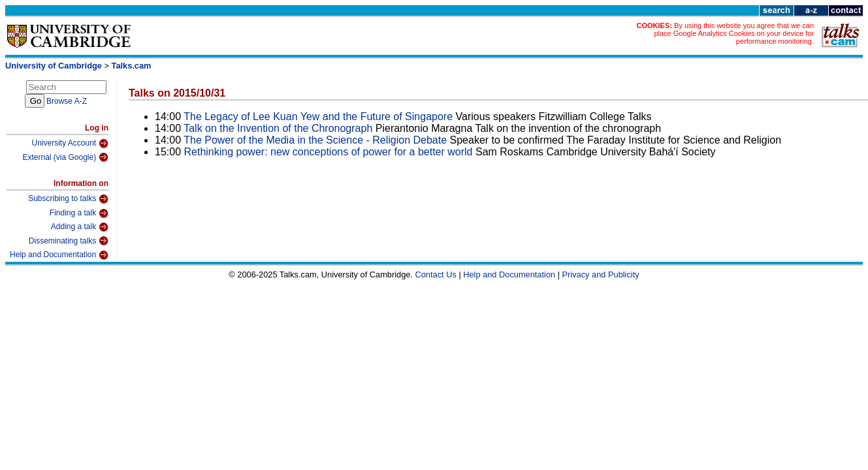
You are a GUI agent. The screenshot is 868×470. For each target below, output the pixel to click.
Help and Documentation (59, 255)
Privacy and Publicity (601, 274)
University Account (70, 144)
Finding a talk (79, 213)
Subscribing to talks (68, 199)
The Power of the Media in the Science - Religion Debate (315, 140)
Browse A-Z (67, 101)
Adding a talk (80, 227)
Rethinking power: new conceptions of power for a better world (329, 152)
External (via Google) (65, 157)
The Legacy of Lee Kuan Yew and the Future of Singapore (318, 117)
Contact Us (436, 274)
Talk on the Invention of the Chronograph (278, 128)
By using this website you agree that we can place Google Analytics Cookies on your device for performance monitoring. (734, 33)
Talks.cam (132, 66)
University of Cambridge (54, 66)
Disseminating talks (69, 241)
